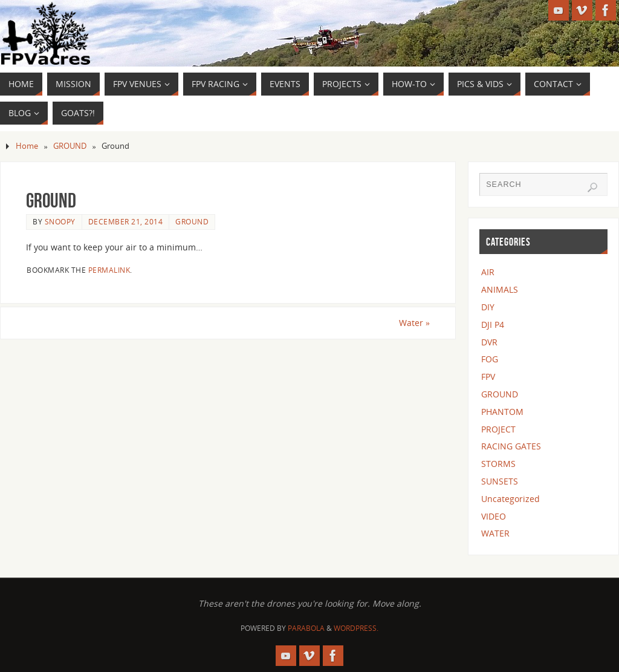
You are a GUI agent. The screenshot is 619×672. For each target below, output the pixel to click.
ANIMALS (500, 289)
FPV (488, 377)
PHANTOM (502, 412)
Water (414, 323)
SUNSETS (500, 481)
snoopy (60, 221)
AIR (488, 272)
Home (27, 146)
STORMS (498, 464)
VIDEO (494, 516)
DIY (488, 307)
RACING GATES (511, 446)
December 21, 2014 (126, 221)
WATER (495, 533)
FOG (490, 359)
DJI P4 (493, 325)
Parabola (306, 628)
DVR (489, 342)
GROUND (70, 146)
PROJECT (498, 429)
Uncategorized (510, 499)
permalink (109, 270)
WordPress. (356, 628)
